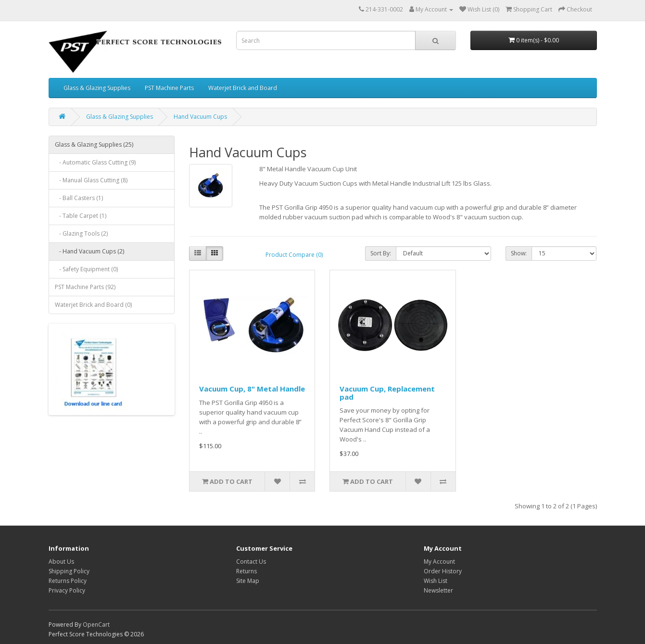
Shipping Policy (69, 571)
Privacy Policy (67, 590)
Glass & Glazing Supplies (97, 88)
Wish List (436, 581)
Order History (443, 571)
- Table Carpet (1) (81, 216)
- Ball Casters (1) (79, 198)
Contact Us (251, 562)
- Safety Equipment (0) (86, 269)
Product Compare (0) (294, 255)
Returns (247, 571)
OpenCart (96, 625)
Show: (519, 253)
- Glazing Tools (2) (81, 234)
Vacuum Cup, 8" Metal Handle (252, 389)
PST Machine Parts (169, 88)
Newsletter (438, 590)
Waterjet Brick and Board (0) (93, 305)
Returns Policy (68, 581)
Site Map (248, 581)
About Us (61, 562)
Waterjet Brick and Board (243, 88)
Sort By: (381, 253)
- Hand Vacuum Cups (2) (89, 251)
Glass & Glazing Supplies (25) (94, 145)
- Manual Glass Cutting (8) (91, 180)
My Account (439, 562)
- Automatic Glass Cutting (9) (95, 162)
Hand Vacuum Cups (200, 117)
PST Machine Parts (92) (85, 287)
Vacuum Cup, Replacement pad (387, 393)
